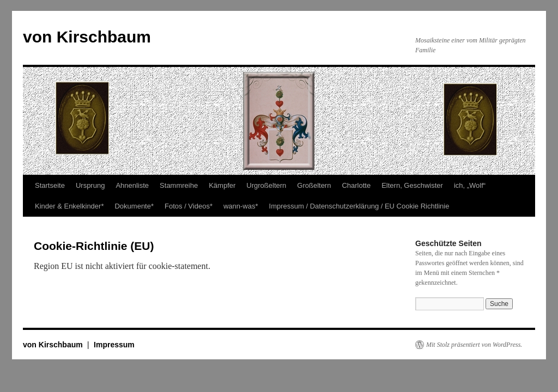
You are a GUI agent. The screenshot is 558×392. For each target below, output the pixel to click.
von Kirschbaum (87, 37)
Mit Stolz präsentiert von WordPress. (474, 345)
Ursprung (90, 185)
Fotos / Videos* (189, 206)
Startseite (50, 185)
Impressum (114, 345)
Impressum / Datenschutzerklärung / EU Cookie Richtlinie (359, 206)
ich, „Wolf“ (470, 185)
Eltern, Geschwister (412, 185)
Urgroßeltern (266, 185)
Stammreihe (179, 185)
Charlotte (356, 185)
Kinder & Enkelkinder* (69, 206)
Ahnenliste (132, 185)
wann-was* (241, 206)
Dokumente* (134, 206)
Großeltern (314, 185)
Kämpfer (222, 185)
